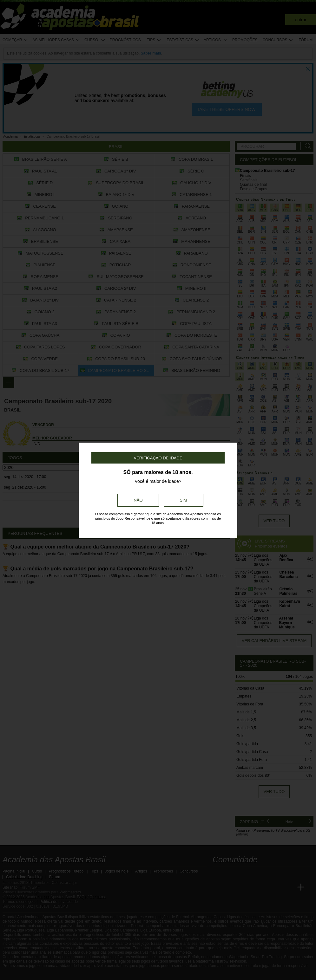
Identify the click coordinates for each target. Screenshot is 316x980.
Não (138, 500)
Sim (184, 500)
